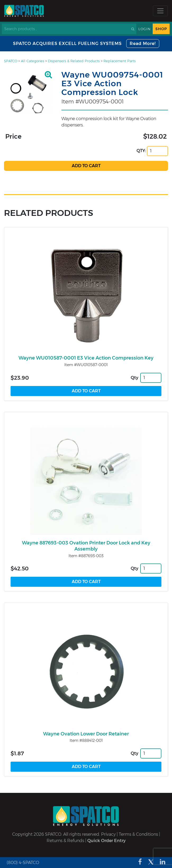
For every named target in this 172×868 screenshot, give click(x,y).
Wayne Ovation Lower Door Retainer (86, 734)
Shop (161, 29)
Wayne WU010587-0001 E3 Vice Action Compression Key (86, 358)
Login (144, 29)
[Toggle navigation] (160, 11)
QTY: (141, 151)
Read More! (143, 44)
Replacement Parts (120, 61)
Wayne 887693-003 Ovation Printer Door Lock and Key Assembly (86, 546)
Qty (135, 378)
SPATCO (11, 61)
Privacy (108, 834)
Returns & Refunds (65, 841)
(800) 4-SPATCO (23, 863)
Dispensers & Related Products (74, 61)
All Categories (33, 61)
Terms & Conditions (138, 834)
